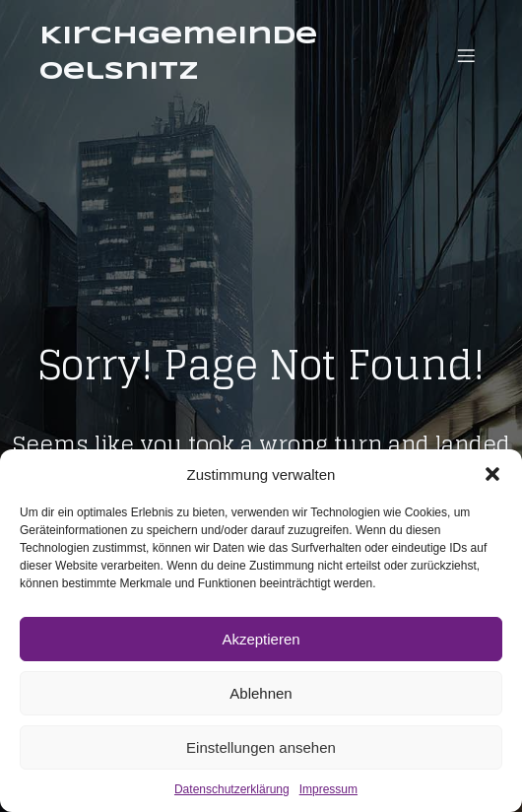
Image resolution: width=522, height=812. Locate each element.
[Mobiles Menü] (466, 55)
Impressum (328, 789)
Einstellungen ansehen (261, 747)
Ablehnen (261, 693)
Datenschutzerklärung (232, 789)
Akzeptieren (261, 639)
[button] (492, 474)
